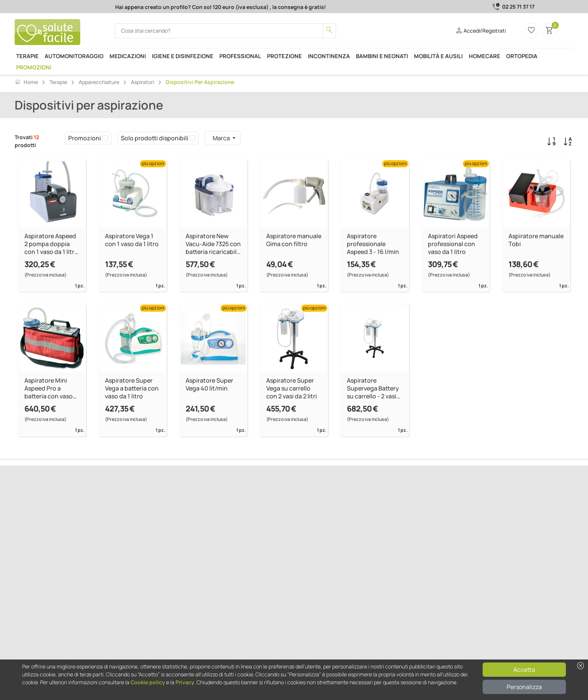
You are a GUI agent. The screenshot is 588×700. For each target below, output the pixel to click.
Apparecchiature (99, 82)
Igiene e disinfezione (183, 56)
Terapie (27, 56)
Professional (240, 56)
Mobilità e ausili (438, 56)
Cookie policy (148, 682)
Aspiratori (142, 82)
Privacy (185, 682)
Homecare (484, 56)
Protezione (284, 56)
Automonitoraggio (74, 56)
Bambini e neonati (382, 56)
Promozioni (34, 67)
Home (26, 82)
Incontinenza (329, 56)
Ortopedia (522, 56)
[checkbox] (105, 138)
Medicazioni (128, 56)
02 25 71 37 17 (518, 7)
